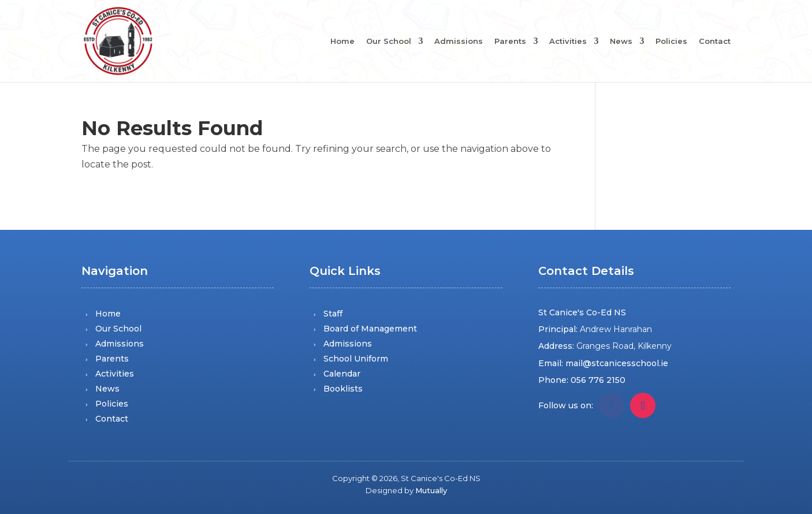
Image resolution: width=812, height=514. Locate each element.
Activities (568, 42)
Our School (389, 42)
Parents (510, 42)
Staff (333, 314)
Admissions (459, 42)
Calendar (342, 374)
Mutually (431, 490)
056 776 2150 (598, 380)
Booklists (343, 389)
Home (342, 42)
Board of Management (370, 329)
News (621, 42)
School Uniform (356, 359)
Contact (715, 42)
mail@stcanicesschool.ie (617, 363)
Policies (671, 42)
